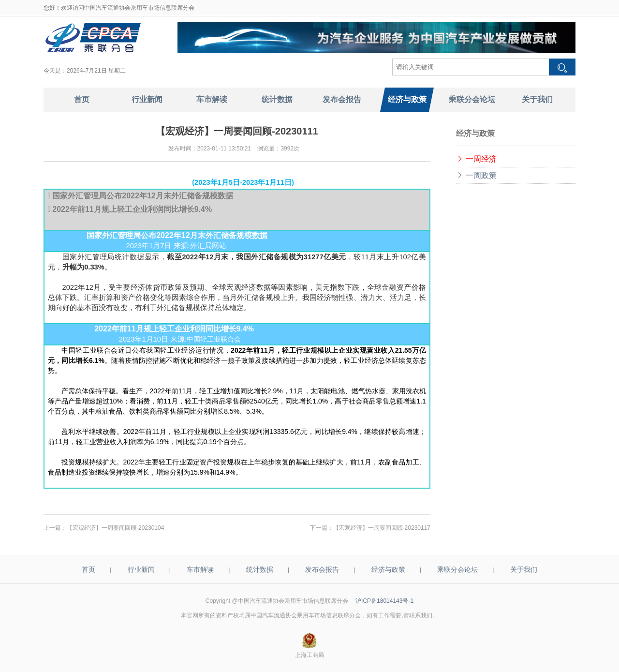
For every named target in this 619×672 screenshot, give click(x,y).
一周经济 (476, 159)
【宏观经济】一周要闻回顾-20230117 (382, 528)
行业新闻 (141, 569)
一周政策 (476, 175)
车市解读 (200, 569)
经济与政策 (388, 569)
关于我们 (524, 569)
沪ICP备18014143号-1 (384, 601)
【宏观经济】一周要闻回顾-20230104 (115, 528)
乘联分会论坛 (457, 569)
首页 (88, 569)
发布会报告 (322, 569)
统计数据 (260, 569)
